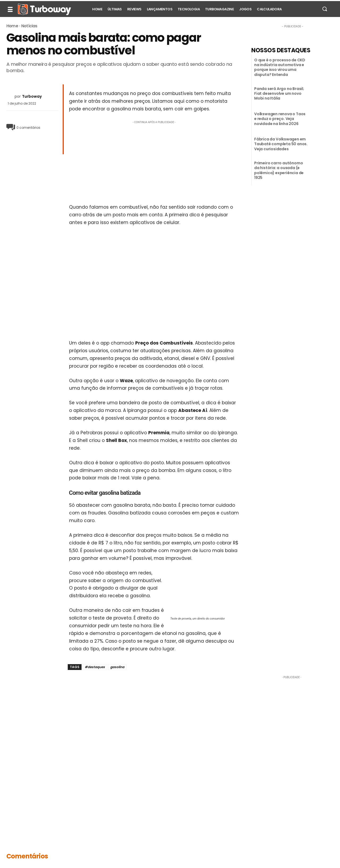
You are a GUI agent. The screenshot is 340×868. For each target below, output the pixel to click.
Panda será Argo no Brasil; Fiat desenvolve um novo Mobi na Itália (279, 93)
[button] (325, 9)
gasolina (117, 667)
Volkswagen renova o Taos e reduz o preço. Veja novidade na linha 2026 (280, 119)
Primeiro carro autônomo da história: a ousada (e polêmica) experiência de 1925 (279, 170)
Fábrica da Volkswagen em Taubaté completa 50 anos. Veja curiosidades (281, 144)
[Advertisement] (154, 162)
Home (12, 26)
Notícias (29, 26)
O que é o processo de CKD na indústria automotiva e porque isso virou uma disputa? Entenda (280, 67)
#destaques (95, 667)
